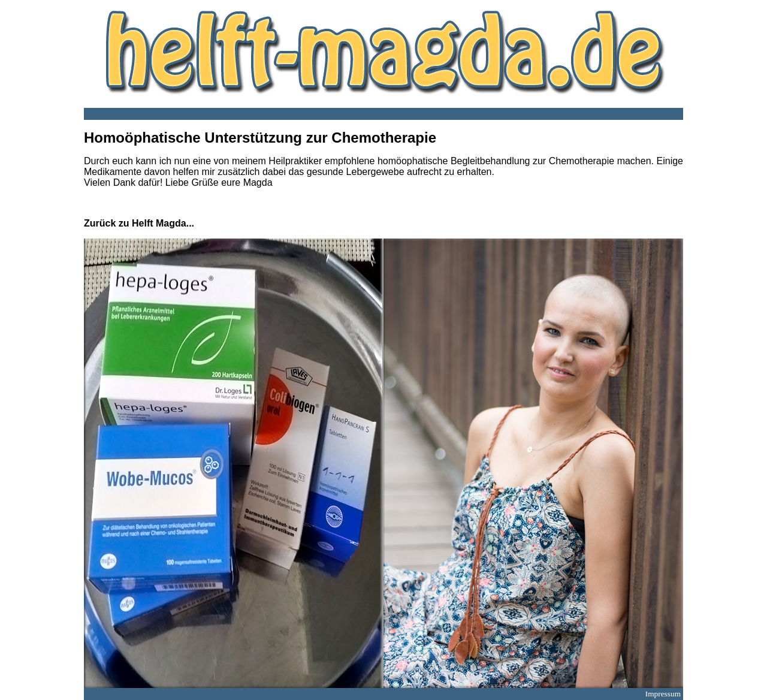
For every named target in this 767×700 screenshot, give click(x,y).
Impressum (663, 694)
